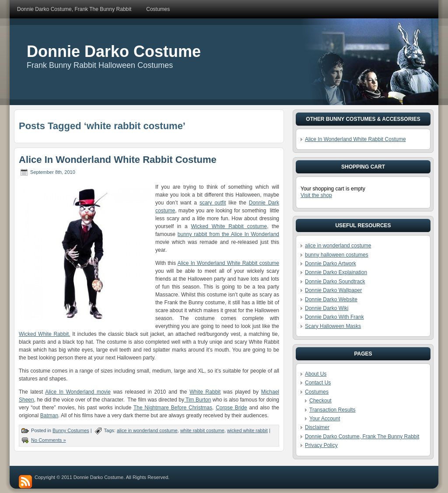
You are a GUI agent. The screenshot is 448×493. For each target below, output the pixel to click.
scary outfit (213, 203)
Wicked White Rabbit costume (229, 226)
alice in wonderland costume (147, 430)
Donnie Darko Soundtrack (335, 282)
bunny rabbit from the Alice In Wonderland (228, 234)
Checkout (320, 401)
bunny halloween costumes (337, 255)
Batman (49, 416)
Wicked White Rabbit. (44, 334)
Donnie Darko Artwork (331, 264)
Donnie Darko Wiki (327, 308)
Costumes (317, 392)
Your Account (325, 419)
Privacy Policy (321, 445)
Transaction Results (332, 410)
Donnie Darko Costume (114, 51)
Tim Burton (198, 400)
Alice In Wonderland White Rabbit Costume (118, 160)
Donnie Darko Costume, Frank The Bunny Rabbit (362, 437)
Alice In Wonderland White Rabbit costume (228, 263)
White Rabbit (205, 392)
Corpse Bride (231, 408)
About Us (316, 374)
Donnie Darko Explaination (336, 272)
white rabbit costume (202, 430)
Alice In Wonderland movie (78, 392)
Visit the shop (316, 195)
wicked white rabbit (247, 430)
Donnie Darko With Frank (334, 317)
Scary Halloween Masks (333, 326)
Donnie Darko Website (331, 299)
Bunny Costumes (71, 430)
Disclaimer (317, 427)
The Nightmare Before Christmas (173, 408)
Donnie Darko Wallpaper (333, 290)
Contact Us (318, 383)
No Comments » (48, 440)
